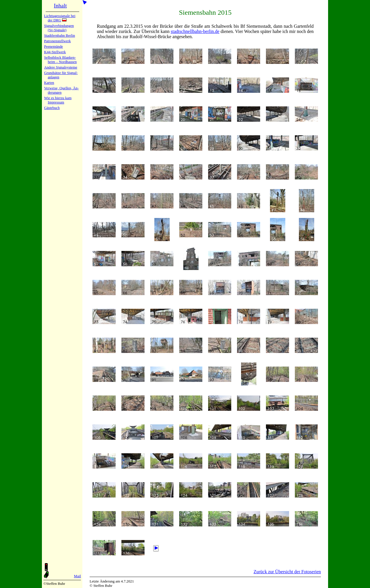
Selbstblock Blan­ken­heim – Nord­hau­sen (60, 60)
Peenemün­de (53, 47)
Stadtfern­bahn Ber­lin (59, 36)
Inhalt (60, 6)
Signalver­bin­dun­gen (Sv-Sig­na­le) (59, 28)
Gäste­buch (52, 108)
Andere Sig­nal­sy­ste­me (61, 67)
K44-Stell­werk (55, 52)
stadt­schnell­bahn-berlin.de (195, 31)
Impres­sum (56, 102)
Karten (49, 83)
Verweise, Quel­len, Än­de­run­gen (61, 90)
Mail (77, 576)
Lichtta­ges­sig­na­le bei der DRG (60, 18)
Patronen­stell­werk (57, 41)
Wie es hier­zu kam (58, 98)
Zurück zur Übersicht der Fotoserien (287, 572)
